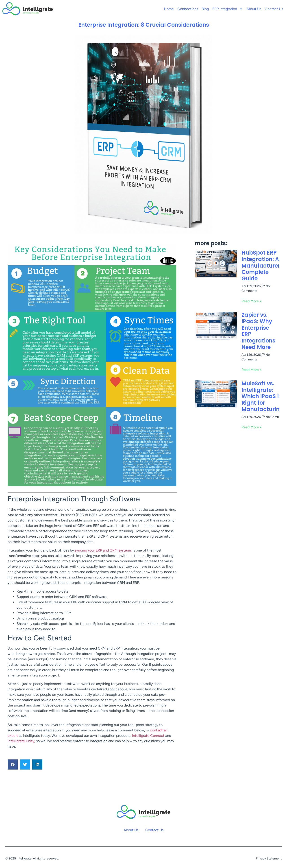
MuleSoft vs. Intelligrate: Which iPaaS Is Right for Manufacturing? (264, 396)
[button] (13, 764)
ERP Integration (228, 9)
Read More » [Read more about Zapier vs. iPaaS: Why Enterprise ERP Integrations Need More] (252, 370)
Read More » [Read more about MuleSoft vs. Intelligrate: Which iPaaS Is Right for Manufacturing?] (252, 427)
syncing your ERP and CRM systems (103, 550)
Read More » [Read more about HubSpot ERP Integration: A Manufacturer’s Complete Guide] (252, 301)
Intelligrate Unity (21, 741)
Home (169, 9)
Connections (188, 9)
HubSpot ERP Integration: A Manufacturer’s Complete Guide (263, 266)
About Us (254, 9)
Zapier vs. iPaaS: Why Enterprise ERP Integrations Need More (258, 331)
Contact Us (274, 9)
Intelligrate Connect (148, 736)
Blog (205, 9)
